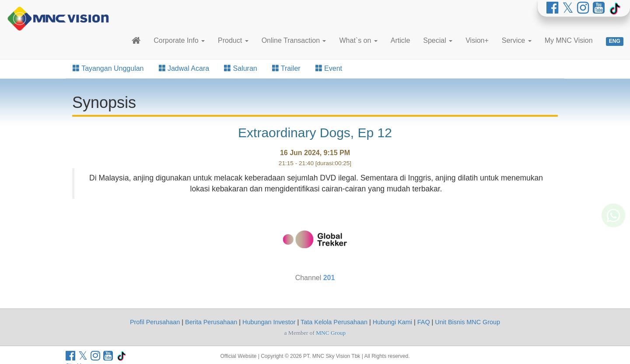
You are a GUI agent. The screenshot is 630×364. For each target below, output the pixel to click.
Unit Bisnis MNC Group (467, 322)
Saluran (241, 68)
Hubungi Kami (392, 322)
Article (400, 40)
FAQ (424, 322)
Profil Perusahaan (155, 322)
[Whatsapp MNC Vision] (613, 229)
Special (438, 40)
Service (517, 40)
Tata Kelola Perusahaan (334, 322)
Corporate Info (179, 40)
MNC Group (331, 333)
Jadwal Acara (184, 68)
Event (329, 68)
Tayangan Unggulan (108, 68)
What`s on (358, 40)
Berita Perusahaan (211, 322)
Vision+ (477, 40)
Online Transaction (294, 40)
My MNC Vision (569, 40)
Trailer (286, 68)
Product (233, 40)
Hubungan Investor (269, 322)
